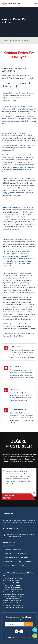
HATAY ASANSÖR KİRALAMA (14, 566)
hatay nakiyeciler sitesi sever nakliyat (17, 557)
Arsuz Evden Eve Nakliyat (12, 583)
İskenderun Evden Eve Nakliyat (14, 594)
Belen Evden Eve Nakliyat (12, 585)
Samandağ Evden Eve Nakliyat (13, 605)
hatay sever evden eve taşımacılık (15, 553)
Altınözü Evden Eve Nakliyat (13, 578)
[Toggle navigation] (35, 4)
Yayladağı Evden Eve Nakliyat (13, 607)
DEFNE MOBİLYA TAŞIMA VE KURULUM (18, 561)
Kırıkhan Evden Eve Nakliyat (13, 596)
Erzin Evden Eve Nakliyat (12, 592)
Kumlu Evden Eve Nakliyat (12, 598)
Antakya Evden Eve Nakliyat (13, 581)
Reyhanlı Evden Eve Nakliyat (13, 603)
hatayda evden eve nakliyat (13, 549)
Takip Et (28, 624)
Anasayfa (5, 40)
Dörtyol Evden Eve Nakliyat (12, 590)
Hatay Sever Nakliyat (21, 638)
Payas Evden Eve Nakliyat (12, 601)
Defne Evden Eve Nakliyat (12, 587)
